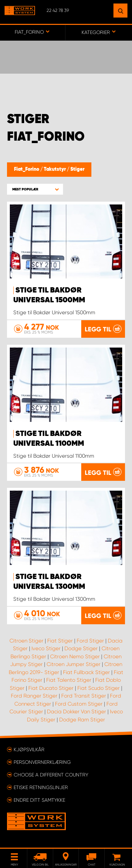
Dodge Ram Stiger (82, 720)
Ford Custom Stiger (79, 704)
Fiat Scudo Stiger (99, 688)
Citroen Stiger (26, 641)
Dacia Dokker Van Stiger (77, 712)
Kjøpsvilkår (29, 749)
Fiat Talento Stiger (69, 680)
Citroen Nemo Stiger (75, 657)
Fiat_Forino (27, 169)
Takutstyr (55, 169)
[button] (35, 189)
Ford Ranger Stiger (34, 696)
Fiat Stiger (60, 641)
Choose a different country (51, 775)
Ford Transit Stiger (84, 696)
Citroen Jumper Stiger (74, 664)
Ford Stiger (90, 641)
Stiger (77, 169)
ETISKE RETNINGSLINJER (41, 787)
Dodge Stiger (81, 648)
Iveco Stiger (46, 648)
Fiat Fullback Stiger (86, 672)
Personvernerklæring (42, 762)
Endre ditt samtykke (39, 800)
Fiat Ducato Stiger (51, 688)
